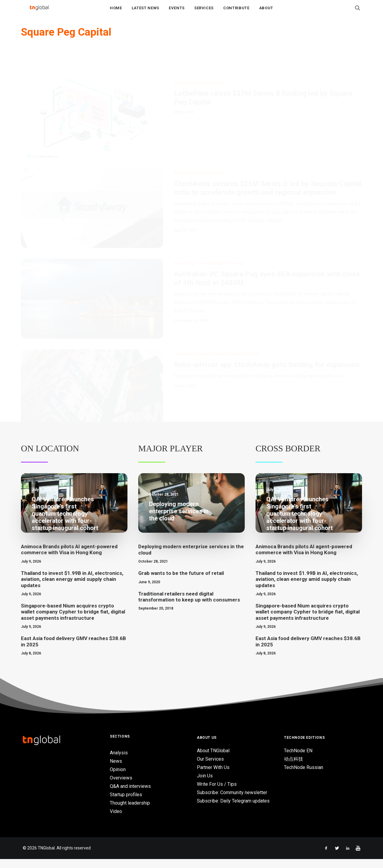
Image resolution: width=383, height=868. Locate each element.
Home (116, 12)
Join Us (205, 785)
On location (233, 265)
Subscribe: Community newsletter (232, 801)
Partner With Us (213, 776)
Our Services (210, 768)
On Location (50, 457)
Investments (197, 63)
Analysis (119, 762)
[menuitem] (116, 12)
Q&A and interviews (130, 795)
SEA (189, 265)
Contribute (236, 12)
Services (204, 12)
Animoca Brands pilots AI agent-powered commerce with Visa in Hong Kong (69, 558)
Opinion (118, 778)
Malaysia (217, 63)
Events (177, 12)
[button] (358, 12)
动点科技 (294, 768)
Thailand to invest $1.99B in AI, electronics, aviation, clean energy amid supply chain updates (72, 588)
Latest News (145, 12)
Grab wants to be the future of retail (181, 582)
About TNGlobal (213, 760)
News (179, 63)
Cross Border (288, 457)
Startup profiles (126, 804)
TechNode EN (298, 760)
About (266, 12)
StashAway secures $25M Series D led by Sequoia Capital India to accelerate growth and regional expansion (268, 168)
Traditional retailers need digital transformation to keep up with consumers (189, 606)
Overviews (121, 787)
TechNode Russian (304, 776)
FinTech (216, 153)
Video (116, 820)
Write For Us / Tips (217, 793)
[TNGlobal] (39, 12)
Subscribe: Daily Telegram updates (233, 810)
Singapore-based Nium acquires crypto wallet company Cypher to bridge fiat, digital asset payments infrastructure (73, 621)
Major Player (171, 457)
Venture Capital (208, 265)
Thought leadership (130, 812)
